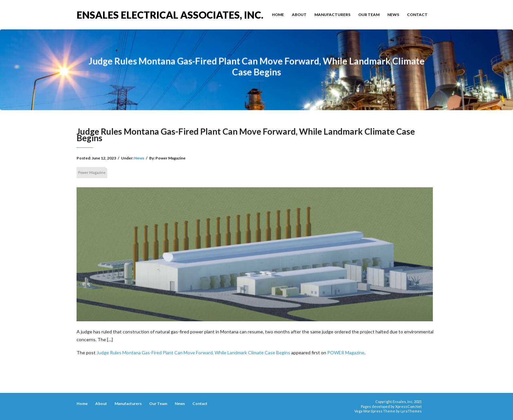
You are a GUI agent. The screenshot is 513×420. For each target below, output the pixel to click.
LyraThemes (411, 411)
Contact (417, 15)
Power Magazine (92, 172)
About (299, 15)
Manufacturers (332, 15)
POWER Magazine (346, 353)
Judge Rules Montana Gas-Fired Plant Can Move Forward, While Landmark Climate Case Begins (193, 353)
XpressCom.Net (408, 406)
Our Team (369, 15)
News (393, 15)
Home (278, 15)
